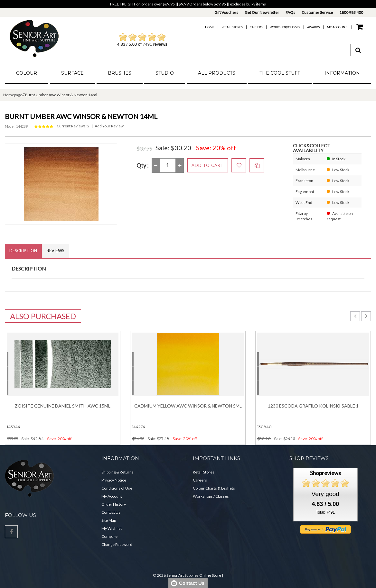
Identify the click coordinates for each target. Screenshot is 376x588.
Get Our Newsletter (262, 12)
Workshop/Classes (285, 27)
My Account (337, 27)
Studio (165, 73)
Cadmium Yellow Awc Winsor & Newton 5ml (188, 406)
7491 (147, 44)
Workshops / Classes (211, 496)
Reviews (56, 251)
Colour (27, 73)
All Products (217, 73)
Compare (109, 537)
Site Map (109, 521)
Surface (72, 73)
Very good (325, 494)
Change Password (117, 545)
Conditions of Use (117, 488)
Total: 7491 (325, 513)
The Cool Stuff (280, 73)
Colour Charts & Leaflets (214, 488)
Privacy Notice (114, 480)
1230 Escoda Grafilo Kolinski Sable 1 (313, 406)
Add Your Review (109, 126)
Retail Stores (232, 27)
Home (210, 27)
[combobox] (302, 50)
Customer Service (317, 12)
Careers (256, 27)
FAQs (290, 12)
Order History (114, 505)
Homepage (13, 95)
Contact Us (111, 513)
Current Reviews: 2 (73, 126)
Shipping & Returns (117, 472)
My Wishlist (112, 529)
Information (342, 73)
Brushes (120, 73)
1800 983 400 (351, 12)
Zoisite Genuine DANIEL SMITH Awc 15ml (63, 406)
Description (23, 251)
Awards (313, 27)
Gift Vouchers (226, 12)
